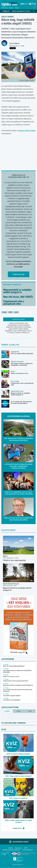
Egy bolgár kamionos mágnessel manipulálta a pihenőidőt (22, 364)
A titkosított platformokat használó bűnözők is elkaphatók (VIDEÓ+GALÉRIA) (19, 466)
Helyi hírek (8, 17)
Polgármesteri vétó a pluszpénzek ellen (14, 303)
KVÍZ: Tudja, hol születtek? (19, 798)
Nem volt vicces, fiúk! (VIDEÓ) (18, 297)
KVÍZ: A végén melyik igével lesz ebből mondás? (19, 821)
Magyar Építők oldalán (27, 131)
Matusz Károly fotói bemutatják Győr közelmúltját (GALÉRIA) (19, 519)
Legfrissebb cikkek (18, 842)
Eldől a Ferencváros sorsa (19, 373)
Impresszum (18, 848)
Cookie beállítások (27, 850)
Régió (5, 556)
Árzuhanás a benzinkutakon (12, 700)
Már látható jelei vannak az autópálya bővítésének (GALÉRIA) (18, 439)
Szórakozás (15, 352)
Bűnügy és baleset (17, 362)
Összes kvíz (19, 828)
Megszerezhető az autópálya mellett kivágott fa (17, 291)
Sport (13, 371)
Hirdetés (10, 848)
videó (16, 312)
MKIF (10, 312)
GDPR (26, 848)
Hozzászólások (18, 319)
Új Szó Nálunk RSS (5, 854)
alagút (4, 312)
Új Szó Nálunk (14, 43)
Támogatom (19, 274)
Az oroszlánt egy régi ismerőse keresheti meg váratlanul (21, 402)
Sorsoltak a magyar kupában (12, 696)
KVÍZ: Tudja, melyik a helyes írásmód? (19, 776)
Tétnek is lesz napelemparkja (14, 560)
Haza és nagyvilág (21, 11)
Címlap (6, 11)
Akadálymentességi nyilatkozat (11, 850)
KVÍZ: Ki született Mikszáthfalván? (22, 354)
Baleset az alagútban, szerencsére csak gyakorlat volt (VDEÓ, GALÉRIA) (19, 493)
